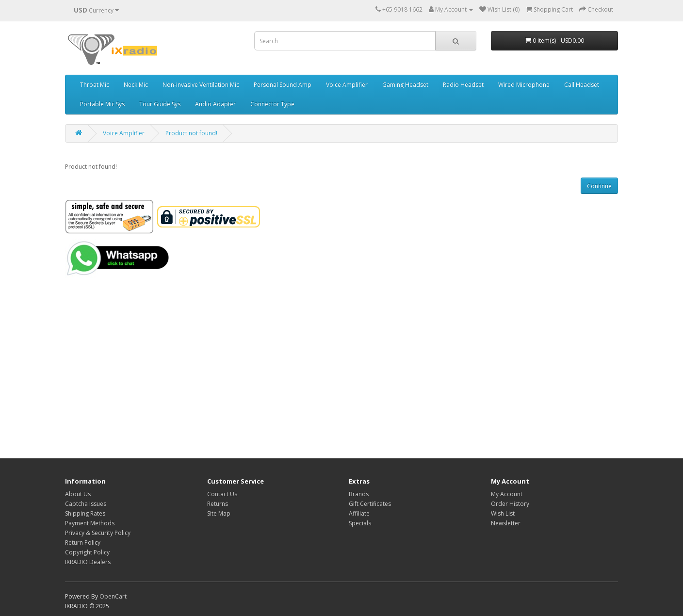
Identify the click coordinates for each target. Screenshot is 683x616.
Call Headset (582, 85)
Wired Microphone (524, 85)
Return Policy (83, 543)
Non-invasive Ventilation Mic (201, 85)
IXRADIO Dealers (88, 562)
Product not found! (191, 133)
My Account (507, 494)
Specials (360, 523)
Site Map (219, 513)
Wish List (503, 513)
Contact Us (222, 494)
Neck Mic (136, 85)
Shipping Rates (85, 513)
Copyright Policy (87, 552)
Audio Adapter (215, 104)
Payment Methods (90, 523)
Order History (510, 504)
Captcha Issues (86, 504)
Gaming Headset (405, 85)
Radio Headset (463, 85)
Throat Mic (95, 85)
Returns (218, 504)
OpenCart (113, 596)
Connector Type (272, 104)
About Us (78, 494)
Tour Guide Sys (160, 104)
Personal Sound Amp (283, 85)
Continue (599, 186)
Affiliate (359, 513)
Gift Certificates (370, 504)
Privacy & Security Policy (98, 533)
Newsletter (506, 523)
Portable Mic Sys (102, 104)
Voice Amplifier (347, 85)
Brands (359, 494)
